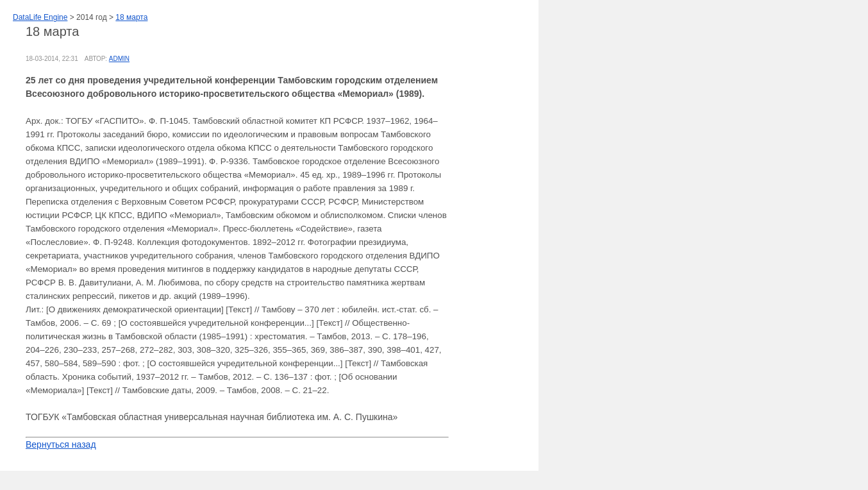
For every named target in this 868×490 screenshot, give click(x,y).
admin (119, 59)
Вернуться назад (61, 444)
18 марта (131, 17)
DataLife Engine (40, 17)
